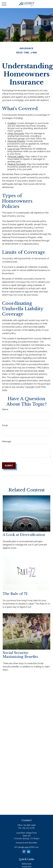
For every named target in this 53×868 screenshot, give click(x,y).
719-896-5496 (29, 825)
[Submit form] (9, 466)
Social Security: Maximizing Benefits (20, 655)
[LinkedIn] (29, 851)
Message (7, 441)
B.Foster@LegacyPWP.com (26, 847)
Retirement (27, 864)
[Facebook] (24, 851)
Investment (27, 867)
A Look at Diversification (24, 535)
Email (5, 425)
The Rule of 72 (15, 594)
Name (5, 409)
